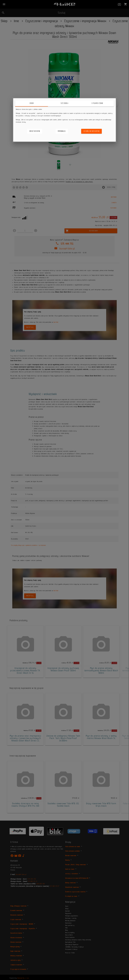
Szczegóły (64, 103)
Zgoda (32, 103)
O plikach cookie (97, 103)
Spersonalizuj (62, 131)
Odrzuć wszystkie (35, 131)
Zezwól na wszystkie (91, 131)
